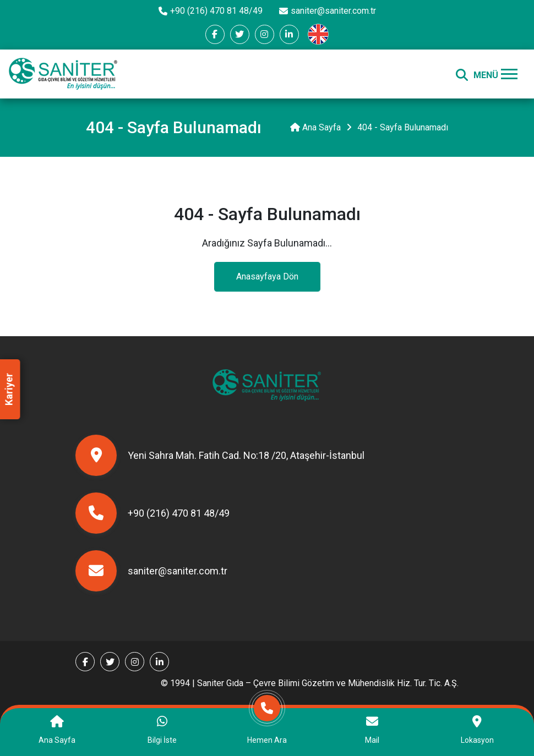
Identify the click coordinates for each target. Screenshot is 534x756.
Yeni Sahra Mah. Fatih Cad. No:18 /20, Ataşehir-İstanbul (220, 455)
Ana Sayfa (315, 127)
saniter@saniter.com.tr (328, 11)
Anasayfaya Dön (267, 276)
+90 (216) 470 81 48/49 (211, 11)
